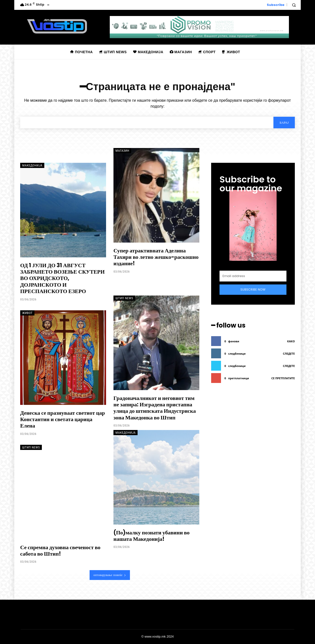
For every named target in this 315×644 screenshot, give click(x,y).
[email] (253, 276)
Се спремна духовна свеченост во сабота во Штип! (60, 551)
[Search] (284, 122)
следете (289, 354)
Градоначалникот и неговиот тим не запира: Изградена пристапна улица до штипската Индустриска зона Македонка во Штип (155, 408)
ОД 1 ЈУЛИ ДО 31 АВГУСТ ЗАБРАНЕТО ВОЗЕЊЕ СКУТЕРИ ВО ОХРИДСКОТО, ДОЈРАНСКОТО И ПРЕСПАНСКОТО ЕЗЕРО (62, 278)
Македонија (32, 165)
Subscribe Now (253, 289)
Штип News (124, 298)
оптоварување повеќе (110, 575)
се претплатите (283, 378)
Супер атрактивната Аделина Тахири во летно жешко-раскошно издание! (156, 257)
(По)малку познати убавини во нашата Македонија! (151, 536)
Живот (27, 313)
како (291, 341)
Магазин (122, 151)
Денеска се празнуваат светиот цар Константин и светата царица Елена (63, 419)
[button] (294, 5)
